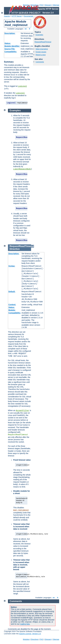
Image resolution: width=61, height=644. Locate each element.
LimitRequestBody (22, 169)
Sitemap (56, 5)
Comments (40, 62)
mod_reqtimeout (21, 510)
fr (30, 29)
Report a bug (41, 55)
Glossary (48, 5)
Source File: (10, 49)
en (26, 29)
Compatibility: (11, 52)
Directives (35, 5)
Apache (7, 16)
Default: (12, 292)
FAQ (42, 5)
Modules (26, 5)
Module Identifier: (12, 46)
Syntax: (12, 266)
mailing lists (25, 624)
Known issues (41, 52)
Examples (39, 35)
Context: (12, 305)
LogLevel (22, 86)
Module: (12, 310)
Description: (10, 33)
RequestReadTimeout (43, 42)
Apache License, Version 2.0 (30, 634)
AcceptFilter (23, 411)
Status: (8, 43)
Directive (15, 249)
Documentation (29, 16)
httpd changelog (42, 49)
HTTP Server (17, 16)
